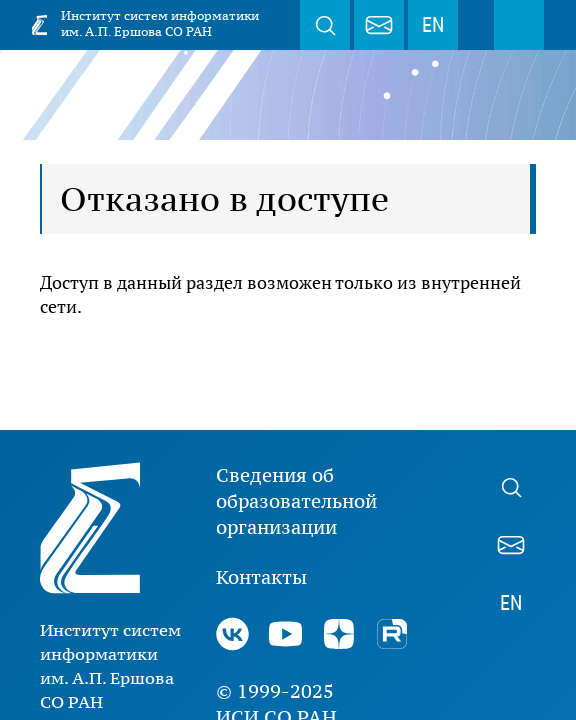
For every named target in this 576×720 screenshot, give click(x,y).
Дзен (338, 634)
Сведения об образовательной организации (296, 501)
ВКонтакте (232, 634)
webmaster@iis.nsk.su (379, 25)
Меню (519, 25)
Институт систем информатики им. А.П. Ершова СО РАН (160, 23)
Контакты (261, 577)
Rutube (391, 634)
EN (433, 25)
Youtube (285, 634)
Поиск (325, 25)
